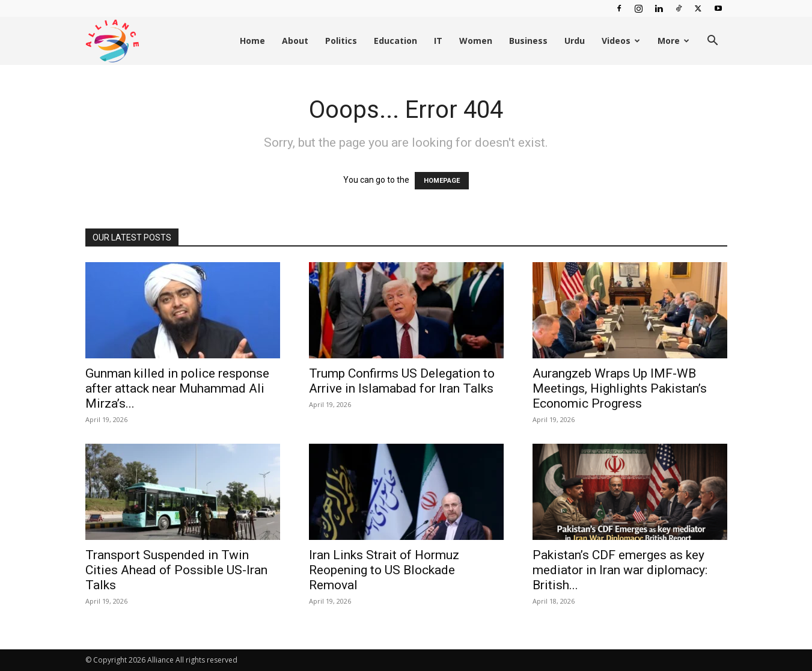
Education (395, 41)
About (295, 41)
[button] (713, 42)
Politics (341, 41)
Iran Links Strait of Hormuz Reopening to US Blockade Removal (384, 570)
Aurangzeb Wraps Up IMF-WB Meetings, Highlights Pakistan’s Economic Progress (620, 388)
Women (476, 41)
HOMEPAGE (442, 181)
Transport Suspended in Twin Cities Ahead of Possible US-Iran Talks (176, 570)
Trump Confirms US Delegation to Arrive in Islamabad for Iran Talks (402, 381)
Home (252, 41)
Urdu (575, 41)
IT (438, 41)
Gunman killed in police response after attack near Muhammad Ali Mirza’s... (177, 388)
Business (528, 41)
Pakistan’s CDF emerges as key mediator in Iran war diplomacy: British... (620, 570)
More (673, 41)
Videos (621, 41)
